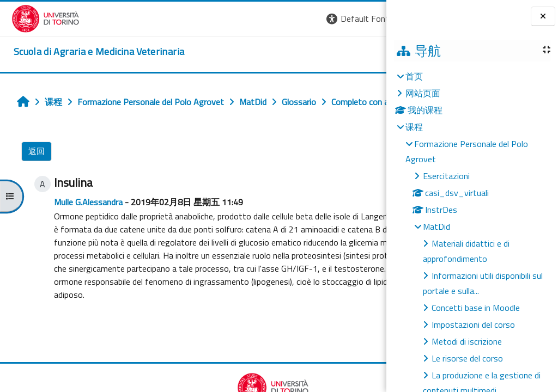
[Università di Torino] (34, 17)
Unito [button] (259, 54)
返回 (31, 175)
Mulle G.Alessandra (79, 226)
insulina (117, 332)
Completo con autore (315, 379)
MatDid (436, 226)
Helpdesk (320, 54)
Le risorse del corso (467, 358)
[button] (214, 19)
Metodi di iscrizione (467, 341)
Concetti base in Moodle (476, 308)
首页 (414, 76)
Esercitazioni (446, 176)
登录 (369, 19)
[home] (87, 52)
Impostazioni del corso (473, 324)
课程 (414, 127)
